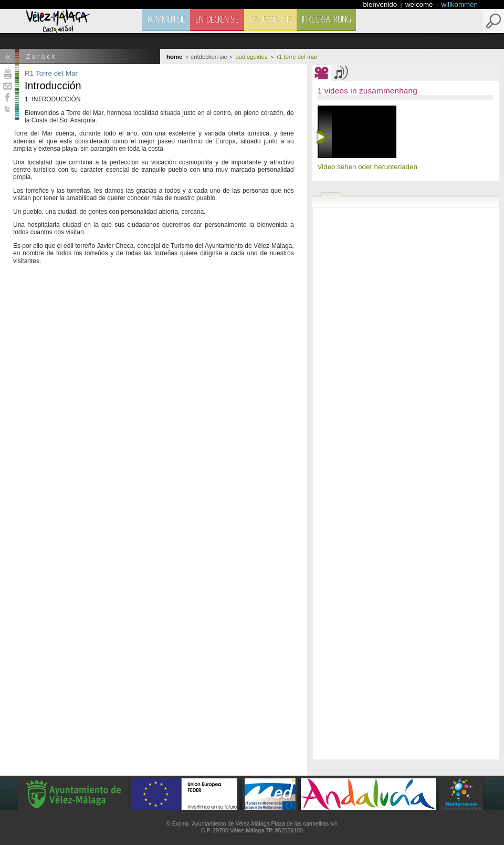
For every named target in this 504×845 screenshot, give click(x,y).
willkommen (459, 4)
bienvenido (381, 4)
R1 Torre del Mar (51, 73)
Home (174, 57)
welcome (420, 4)
